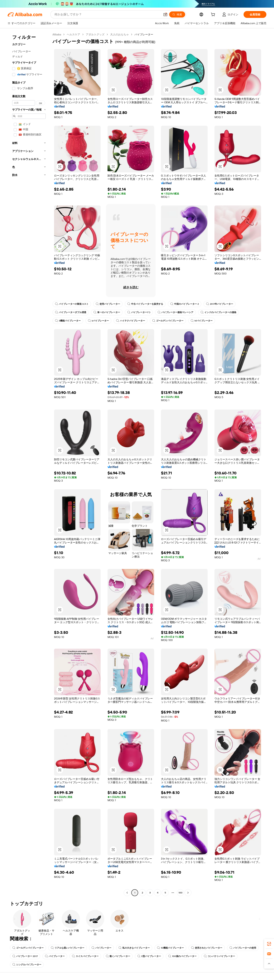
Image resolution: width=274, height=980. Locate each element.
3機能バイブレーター (68, 321)
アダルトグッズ (95, 34)
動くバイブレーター (118, 956)
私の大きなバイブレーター (134, 948)
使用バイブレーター (108, 304)
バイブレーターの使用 (243, 948)
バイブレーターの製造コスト (72, 304)
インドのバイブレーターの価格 (218, 312)
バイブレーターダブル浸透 (71, 312)
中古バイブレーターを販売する (145, 304)
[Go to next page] (188, 893)
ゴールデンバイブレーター (168, 321)
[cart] (214, 15)
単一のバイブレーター (107, 312)
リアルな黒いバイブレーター (68, 948)
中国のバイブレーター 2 (185, 304)
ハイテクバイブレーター (131, 321)
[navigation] (29, 464)
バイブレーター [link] (144, 34)
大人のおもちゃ (119, 34)
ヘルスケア (73, 34)
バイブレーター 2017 (25, 956)
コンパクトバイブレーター (219, 956)
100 (180, 893)
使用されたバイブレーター (207, 948)
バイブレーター (101, 948)
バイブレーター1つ (139, 312)
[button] (165, 14)
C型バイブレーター (149, 956)
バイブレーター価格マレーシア (175, 312)
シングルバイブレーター (27, 965)
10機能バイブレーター (170, 948)
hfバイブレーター (202, 321)
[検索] (177, 14)
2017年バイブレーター (220, 304)
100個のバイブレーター (182, 956)
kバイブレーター (98, 321)
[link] (269, 944)
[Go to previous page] (127, 893)
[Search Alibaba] (107, 14)
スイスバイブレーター (85, 956)
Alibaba (57, 34)
